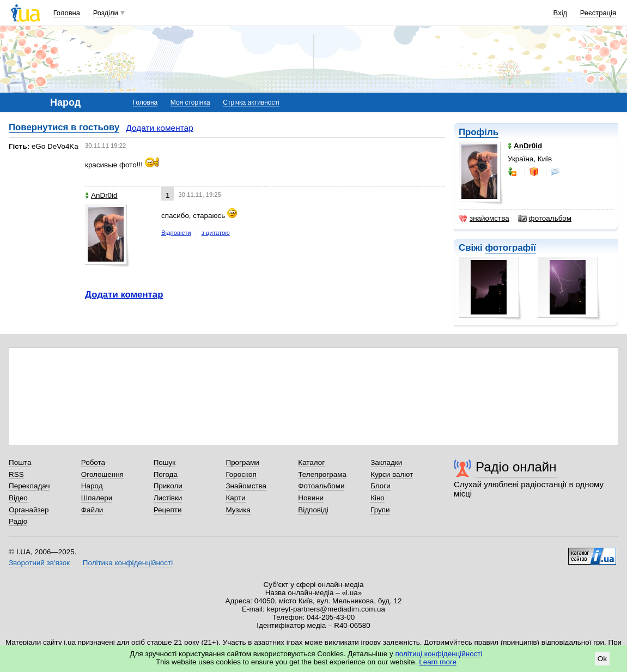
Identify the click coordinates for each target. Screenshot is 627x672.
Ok (602, 659)
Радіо (18, 521)
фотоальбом (545, 219)
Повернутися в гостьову (64, 127)
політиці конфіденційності (439, 654)
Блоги (381, 486)
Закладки (386, 462)
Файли (92, 510)
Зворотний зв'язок (39, 563)
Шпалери (97, 498)
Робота (93, 462)
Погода (166, 474)
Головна (67, 13)
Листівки (168, 498)
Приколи (168, 486)
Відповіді (313, 510)
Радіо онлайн (516, 467)
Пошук (165, 462)
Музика (238, 510)
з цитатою (216, 233)
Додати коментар (159, 128)
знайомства (484, 219)
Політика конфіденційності (128, 563)
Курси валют (392, 474)
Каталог (311, 462)
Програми (242, 462)
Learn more (438, 662)
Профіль (479, 132)
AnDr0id (101, 195)
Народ (92, 486)
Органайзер (29, 510)
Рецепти (168, 510)
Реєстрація (598, 13)
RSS (16, 474)
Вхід (561, 13)
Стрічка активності (251, 102)
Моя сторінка (190, 102)
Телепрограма (322, 474)
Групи (380, 510)
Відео (18, 498)
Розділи (106, 13)
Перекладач (29, 486)
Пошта (20, 462)
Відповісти (176, 233)
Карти (235, 498)
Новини (311, 498)
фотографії (510, 248)
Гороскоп (241, 474)
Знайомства (246, 486)
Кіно (378, 498)
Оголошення (102, 474)
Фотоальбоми (321, 486)
